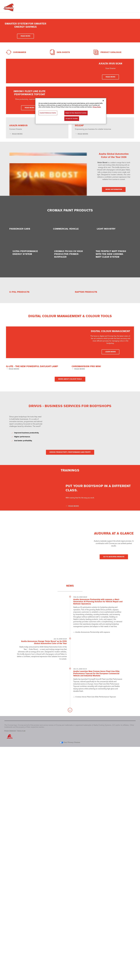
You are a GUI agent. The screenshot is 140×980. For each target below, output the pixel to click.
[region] (71, 111)
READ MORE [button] (25, 49)
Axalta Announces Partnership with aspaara (93, 863)
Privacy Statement (10, 964)
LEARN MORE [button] (110, 514)
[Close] (103, 101)
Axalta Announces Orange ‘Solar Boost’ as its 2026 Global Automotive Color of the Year (44, 873)
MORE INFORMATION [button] (114, 284)
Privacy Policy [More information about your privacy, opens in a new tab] (97, 107)
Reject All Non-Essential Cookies (76, 113)
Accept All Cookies (72, 119)
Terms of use (21, 964)
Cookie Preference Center (48, 113)
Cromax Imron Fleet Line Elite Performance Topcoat (96, 930)
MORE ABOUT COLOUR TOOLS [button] (70, 581)
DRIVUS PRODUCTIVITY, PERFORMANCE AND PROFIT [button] (70, 667)
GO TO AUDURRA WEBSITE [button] (114, 779)
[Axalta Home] (9, 8)
